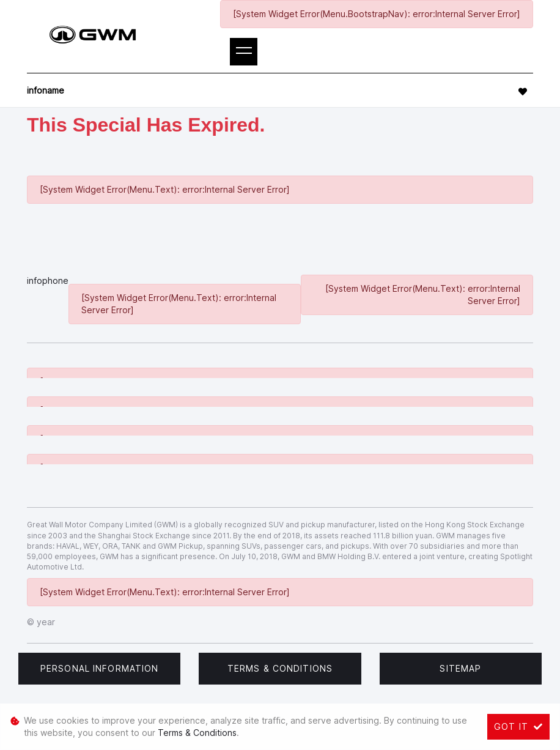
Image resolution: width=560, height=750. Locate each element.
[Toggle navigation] (244, 52)
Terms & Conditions (280, 668)
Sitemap (460, 668)
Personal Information (99, 668)
